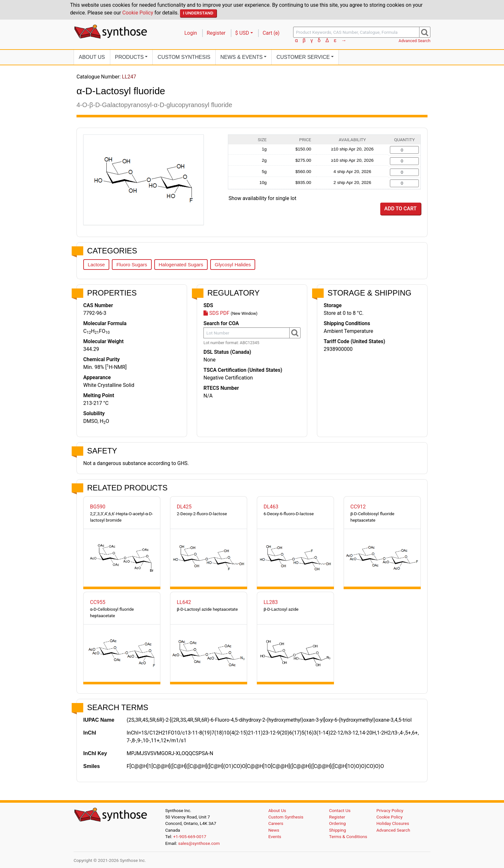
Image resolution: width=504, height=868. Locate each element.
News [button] (242, 57)
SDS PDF (216, 313)
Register (216, 33)
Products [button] (130, 57)
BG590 (98, 507)
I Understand (198, 13)
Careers (276, 823)
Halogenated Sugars (181, 265)
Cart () (271, 33)
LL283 (271, 602)
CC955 (98, 602)
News (274, 830)
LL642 (184, 602)
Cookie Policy (138, 13)
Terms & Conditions (348, 836)
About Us (92, 57)
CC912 (358, 507)
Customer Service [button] (303, 57)
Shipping (338, 830)
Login (191, 33)
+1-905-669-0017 (190, 836)
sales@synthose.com (199, 843)
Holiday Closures (393, 823)
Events (275, 836)
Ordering (337, 823)
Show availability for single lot (262, 198)
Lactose (96, 265)
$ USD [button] (242, 33)
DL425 (184, 507)
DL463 (271, 507)
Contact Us (340, 810)
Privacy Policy (390, 810)
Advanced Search (414, 41)
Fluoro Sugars (132, 265)
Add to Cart (401, 209)
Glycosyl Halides (233, 265)
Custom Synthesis (184, 57)
